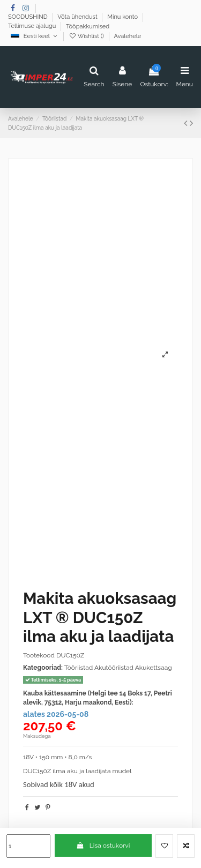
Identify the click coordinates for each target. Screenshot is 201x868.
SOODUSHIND (29, 17)
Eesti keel (35, 36)
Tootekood (39, 655)
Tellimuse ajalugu (33, 27)
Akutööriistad (115, 668)
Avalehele (127, 36)
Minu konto (123, 17)
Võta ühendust (78, 17)
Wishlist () (87, 36)
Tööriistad (79, 668)
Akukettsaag (154, 668)
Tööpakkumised (88, 27)
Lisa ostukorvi (103, 845)
